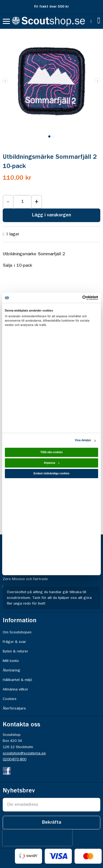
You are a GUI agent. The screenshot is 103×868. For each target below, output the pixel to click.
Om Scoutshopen (17, 632)
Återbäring (12, 670)
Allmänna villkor (15, 689)
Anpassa (52, 463)
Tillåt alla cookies (52, 452)
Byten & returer (15, 651)
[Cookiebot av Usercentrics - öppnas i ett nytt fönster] (75, 298)
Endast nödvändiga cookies (51, 474)
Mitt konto (11, 661)
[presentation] (37, 838)
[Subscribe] (51, 823)
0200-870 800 (15, 759)
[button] (98, 80)
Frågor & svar (14, 642)
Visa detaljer (83, 441)
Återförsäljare (14, 708)
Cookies (10, 699)
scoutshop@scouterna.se (24, 753)
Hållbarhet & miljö (17, 680)
